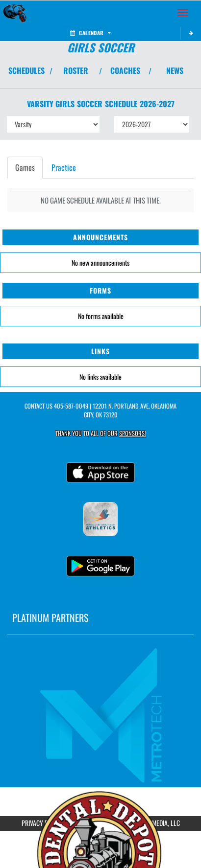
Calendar (90, 33)
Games (25, 167)
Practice (64, 167)
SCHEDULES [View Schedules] (26, 70)
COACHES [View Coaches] (125, 70)
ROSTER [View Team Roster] (76, 70)
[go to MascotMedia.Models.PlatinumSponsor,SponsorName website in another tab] (100, 714)
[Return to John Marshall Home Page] (15, 13)
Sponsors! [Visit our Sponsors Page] (133, 433)
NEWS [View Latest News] (175, 70)
